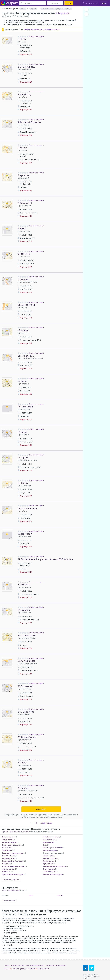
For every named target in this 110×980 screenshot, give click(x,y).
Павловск (60, 895)
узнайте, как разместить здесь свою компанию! (42, 30)
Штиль (22, 39)
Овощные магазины (8, 869)
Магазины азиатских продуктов (53, 874)
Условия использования (38, 966)
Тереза (23, 483)
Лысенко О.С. (26, 686)
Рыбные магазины (49, 840)
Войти (104, 3)
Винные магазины (48, 842)
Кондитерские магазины (9, 842)
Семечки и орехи (48, 856)
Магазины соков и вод (50, 858)
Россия (4, 890)
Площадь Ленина (43, 969)
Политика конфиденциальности (56, 966)
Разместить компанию (90, 3)
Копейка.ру (24, 94)
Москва (7, 969)
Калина (23, 148)
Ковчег (23, 381)
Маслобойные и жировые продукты (13, 866)
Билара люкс (26, 712)
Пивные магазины (48, 861)
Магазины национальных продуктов (54, 866)
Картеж (23, 330)
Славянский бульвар (18, 969)
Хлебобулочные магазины (51, 837)
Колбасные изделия (8, 858)
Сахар (45, 845)
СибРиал (24, 788)
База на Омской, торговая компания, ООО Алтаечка (45, 559)
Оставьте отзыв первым (36, 36)
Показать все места (9, 901)
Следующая (46, 823)
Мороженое (5, 864)
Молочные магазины (8, 856)
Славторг (24, 610)
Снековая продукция (50, 872)
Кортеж (23, 279)
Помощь (7, 966)
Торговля (5, 832)
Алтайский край (14, 890)
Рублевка (24, 585)
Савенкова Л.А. (27, 635)
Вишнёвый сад (26, 67)
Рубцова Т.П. (25, 203)
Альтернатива (26, 661)
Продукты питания (7, 840)
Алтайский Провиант (29, 122)
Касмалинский (27, 305)
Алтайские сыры (28, 508)
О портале (14, 966)
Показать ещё (41, 809)
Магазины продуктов (8, 837)
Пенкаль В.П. (26, 356)
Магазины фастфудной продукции (12, 861)
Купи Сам (24, 175)
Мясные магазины (7, 848)
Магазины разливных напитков (11, 845)
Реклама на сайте (24, 966)
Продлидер (25, 407)
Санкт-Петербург (30, 969)
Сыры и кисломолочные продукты (12, 874)
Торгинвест (25, 534)
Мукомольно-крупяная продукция (12, 853)
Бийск (31, 895)
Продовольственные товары (20, 832)
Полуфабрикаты (7, 850)
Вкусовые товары (48, 864)
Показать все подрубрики (11, 880)
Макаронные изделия (50, 850)
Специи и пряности (49, 869)
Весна (22, 229)
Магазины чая (6, 872)
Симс (22, 763)
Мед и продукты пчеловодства (53, 848)
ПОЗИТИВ (24, 254)
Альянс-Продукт (27, 737)
